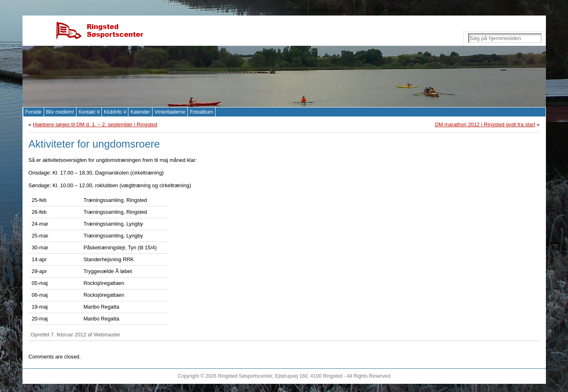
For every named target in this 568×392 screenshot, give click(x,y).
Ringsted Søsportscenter (245, 376)
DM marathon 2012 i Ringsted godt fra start (485, 124)
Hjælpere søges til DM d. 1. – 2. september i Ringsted (95, 124)
